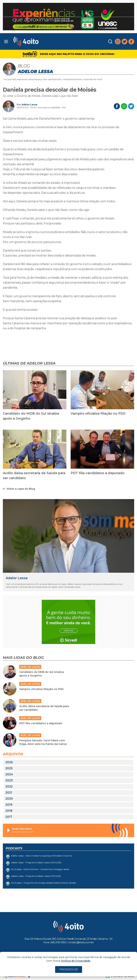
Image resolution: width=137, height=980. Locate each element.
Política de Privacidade (76, 961)
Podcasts (14, 848)
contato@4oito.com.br (81, 942)
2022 (9, 787)
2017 (9, 817)
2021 (9, 793)
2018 (9, 811)
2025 (9, 768)
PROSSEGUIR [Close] (69, 969)
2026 (9, 762)
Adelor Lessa (29, 105)
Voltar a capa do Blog (19, 489)
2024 (9, 774)
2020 (9, 799)
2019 (9, 805)
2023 (9, 780)
